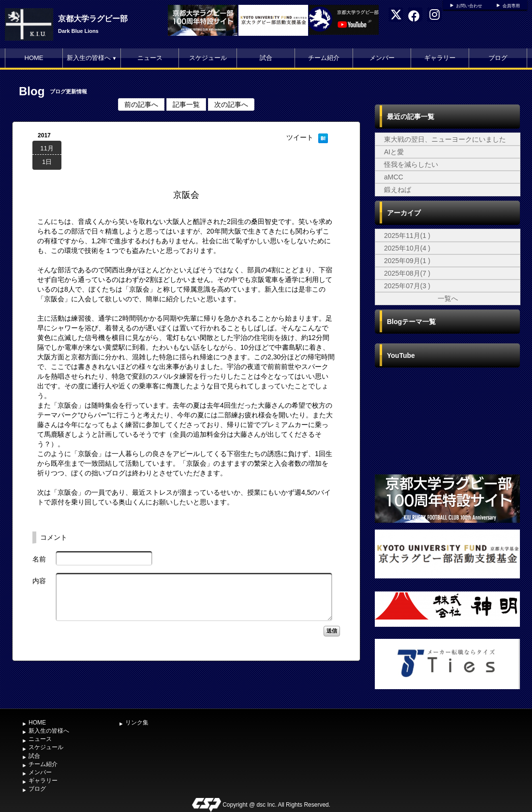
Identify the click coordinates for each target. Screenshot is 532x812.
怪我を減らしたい (411, 164)
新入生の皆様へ (92, 58)
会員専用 (511, 6)
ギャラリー (440, 58)
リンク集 (137, 723)
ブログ (498, 58)
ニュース (150, 58)
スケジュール (208, 58)
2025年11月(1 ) (407, 236)
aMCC (394, 177)
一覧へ (448, 298)
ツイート (300, 137)
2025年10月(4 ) (407, 248)
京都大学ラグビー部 (93, 19)
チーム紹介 (324, 58)
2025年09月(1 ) (407, 261)
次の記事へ (231, 104)
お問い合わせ (469, 6)
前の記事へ (141, 104)
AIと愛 (394, 152)
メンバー (382, 58)
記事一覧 (186, 104)
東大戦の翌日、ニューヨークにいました (445, 139)
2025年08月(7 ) (407, 273)
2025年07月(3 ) (407, 286)
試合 (266, 58)
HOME (34, 58)
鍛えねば (398, 190)
